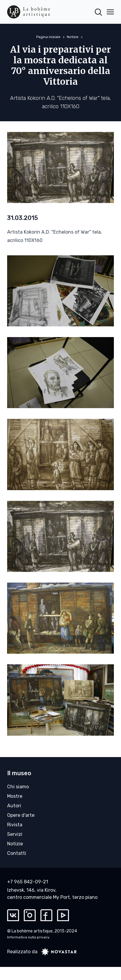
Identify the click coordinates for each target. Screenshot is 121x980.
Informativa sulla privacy (28, 937)
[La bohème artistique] (29, 12)
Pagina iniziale (48, 37)
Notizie (73, 37)
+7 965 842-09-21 (28, 882)
